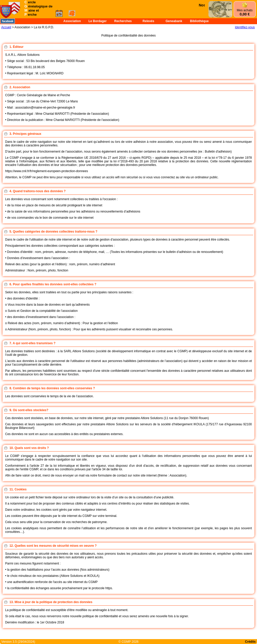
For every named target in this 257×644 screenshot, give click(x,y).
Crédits (250, 642)
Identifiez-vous (245, 27)
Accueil (6, 27)
